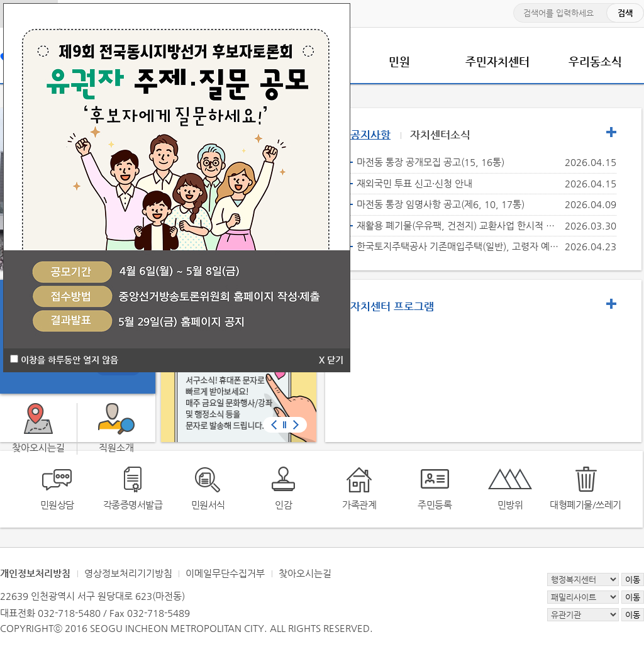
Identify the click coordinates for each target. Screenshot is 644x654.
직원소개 (116, 447)
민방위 (510, 505)
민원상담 (57, 505)
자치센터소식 (440, 135)
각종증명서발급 (133, 505)
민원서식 (208, 505)
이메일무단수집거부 (225, 573)
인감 (283, 505)
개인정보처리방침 (35, 573)
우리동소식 (595, 61)
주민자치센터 (497, 61)
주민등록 (435, 505)
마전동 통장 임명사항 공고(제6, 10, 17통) (441, 204)
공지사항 (370, 135)
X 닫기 (331, 360)
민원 (399, 61)
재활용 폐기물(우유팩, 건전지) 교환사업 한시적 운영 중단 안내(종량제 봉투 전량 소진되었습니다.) (458, 225)
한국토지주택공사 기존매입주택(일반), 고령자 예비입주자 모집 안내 (458, 246)
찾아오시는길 (305, 573)
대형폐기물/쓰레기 (586, 505)
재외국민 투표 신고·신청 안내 (414, 183)
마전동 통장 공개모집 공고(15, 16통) (430, 162)
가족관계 (359, 505)
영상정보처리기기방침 (128, 573)
